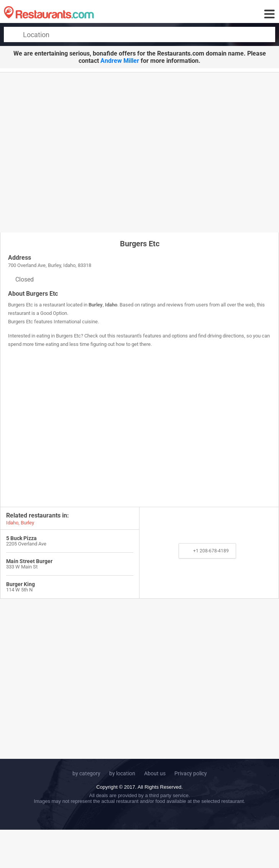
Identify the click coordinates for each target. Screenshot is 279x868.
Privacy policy (191, 773)
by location (122, 773)
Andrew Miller (120, 61)
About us (155, 773)
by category (86, 773)
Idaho (111, 305)
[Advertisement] (72, 152)
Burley (96, 305)
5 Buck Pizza (21, 538)
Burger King (21, 584)
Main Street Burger (29, 561)
